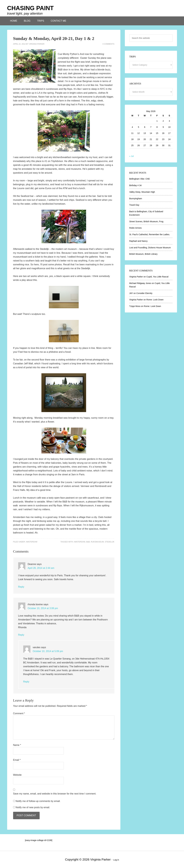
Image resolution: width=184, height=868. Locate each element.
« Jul (132, 156)
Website (17, 775)
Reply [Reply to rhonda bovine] (21, 635)
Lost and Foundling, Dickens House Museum (150, 248)
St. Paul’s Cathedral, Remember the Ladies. (150, 234)
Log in (116, 860)
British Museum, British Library (143, 254)
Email (17, 760)
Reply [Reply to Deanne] (21, 587)
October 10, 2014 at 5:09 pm (48, 651)
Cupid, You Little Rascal (157, 277)
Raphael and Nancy (138, 241)
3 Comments (108, 44)
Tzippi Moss (135, 306)
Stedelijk (110, 542)
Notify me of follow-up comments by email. (38, 801)
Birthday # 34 (136, 185)
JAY (131, 293)
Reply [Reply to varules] (26, 682)
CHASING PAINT (30, 8)
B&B (88, 542)
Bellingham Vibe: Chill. (140, 179)
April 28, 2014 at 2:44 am (41, 568)
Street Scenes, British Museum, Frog (146, 221)
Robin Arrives (136, 228)
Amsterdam (32, 542)
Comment (19, 713)
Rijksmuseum (97, 542)
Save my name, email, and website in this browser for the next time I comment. (55, 794)
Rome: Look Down (155, 300)
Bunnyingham (136, 199)
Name (17, 745)
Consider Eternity (144, 293)
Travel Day (134, 205)
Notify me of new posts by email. (33, 807)
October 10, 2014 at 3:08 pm (43, 608)
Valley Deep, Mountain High (142, 192)
